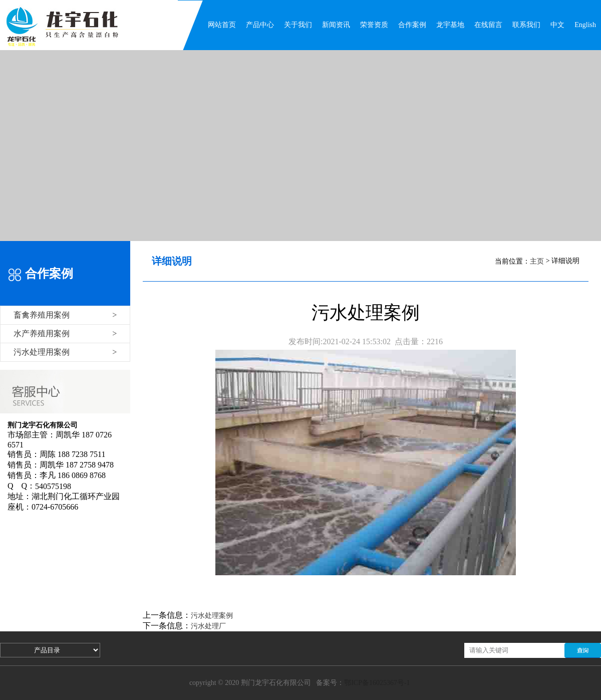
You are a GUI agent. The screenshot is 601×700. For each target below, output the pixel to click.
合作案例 (412, 25)
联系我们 (526, 25)
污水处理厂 (208, 626)
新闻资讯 (336, 25)
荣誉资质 (374, 25)
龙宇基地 (450, 25)
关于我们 (298, 25)
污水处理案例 (212, 616)
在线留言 (488, 25)
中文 (557, 25)
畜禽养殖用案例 (65, 315)
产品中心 (260, 25)
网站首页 (222, 25)
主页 (537, 261)
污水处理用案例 (65, 352)
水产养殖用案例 (65, 333)
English (585, 25)
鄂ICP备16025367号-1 (377, 683)
